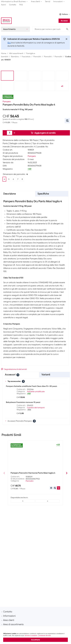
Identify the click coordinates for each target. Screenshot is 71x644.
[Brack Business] (6, 21)
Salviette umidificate (36, 391)
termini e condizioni (31, 636)
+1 (62, 86)
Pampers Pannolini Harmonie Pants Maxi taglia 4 (33, 473)
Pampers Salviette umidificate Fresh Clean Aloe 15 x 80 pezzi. (32, 386)
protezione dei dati (45, 636)
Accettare (35, 640)
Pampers (7, 102)
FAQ (21, 5)
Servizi (48, 2)
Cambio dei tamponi (36, 408)
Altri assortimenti (16, 53)
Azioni (4, 5)
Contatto (13, 5)
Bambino (15, 57)
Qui (9, 43)
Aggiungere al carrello (43, 133)
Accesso (64, 21)
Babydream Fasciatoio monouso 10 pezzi (23, 402)
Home (4, 53)
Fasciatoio (26, 57)
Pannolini (37, 57)
